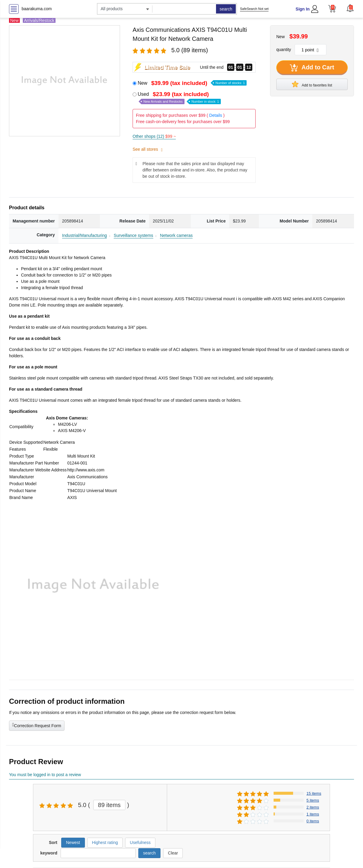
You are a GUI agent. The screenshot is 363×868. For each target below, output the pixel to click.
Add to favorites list (312, 84)
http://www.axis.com (86, 470)
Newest (73, 842)
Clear (173, 853)
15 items (314, 793)
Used (179, 98)
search (226, 9)
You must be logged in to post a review (45, 775)
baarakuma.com (37, 9)
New (192, 83)
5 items (313, 800)
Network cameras (176, 235)
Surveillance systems (133, 235)
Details (216, 115)
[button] (350, 8)
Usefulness (140, 842)
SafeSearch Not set (254, 9)
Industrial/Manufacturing (84, 235)
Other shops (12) (154, 136)
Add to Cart (312, 68)
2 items (313, 807)
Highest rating (105, 842)
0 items (313, 821)
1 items (313, 814)
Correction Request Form (37, 725)
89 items (109, 805)
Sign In (303, 9)
